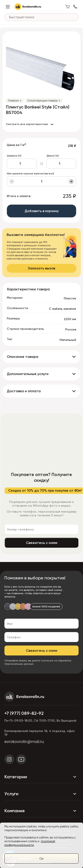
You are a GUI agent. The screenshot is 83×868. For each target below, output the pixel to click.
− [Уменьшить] (12, 181)
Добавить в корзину (42, 211)
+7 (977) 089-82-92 (24, 713)
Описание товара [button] (23, 357)
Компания (41, 811)
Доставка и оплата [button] (24, 391)
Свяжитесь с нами (42, 543)
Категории (41, 777)
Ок (41, 859)
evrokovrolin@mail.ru (24, 742)
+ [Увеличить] (71, 181)
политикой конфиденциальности (30, 843)
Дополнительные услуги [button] (28, 374)
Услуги (41, 794)
